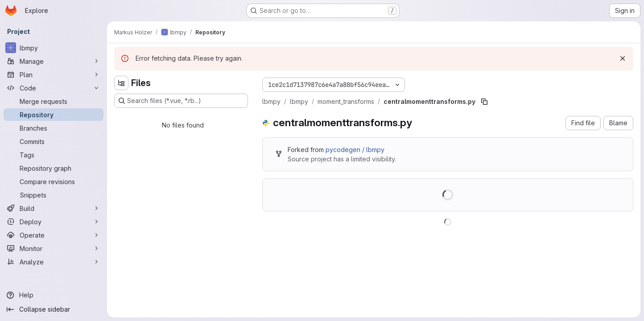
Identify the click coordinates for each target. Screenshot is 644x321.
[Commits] (54, 141)
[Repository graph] (54, 168)
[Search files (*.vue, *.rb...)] (181, 101)
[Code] (54, 88)
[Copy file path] (484, 102)
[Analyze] (54, 262)
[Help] (54, 295)
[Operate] (54, 235)
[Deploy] (54, 222)
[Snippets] (54, 195)
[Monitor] (54, 248)
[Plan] (54, 74)
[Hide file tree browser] (121, 83)
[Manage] (54, 61)
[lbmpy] (54, 48)
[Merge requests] (54, 101)
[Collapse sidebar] (54, 309)
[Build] (54, 208)
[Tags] (54, 155)
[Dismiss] (623, 58)
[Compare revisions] (54, 181)
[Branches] (54, 128)
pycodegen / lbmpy (355, 150)
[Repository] (54, 115)
